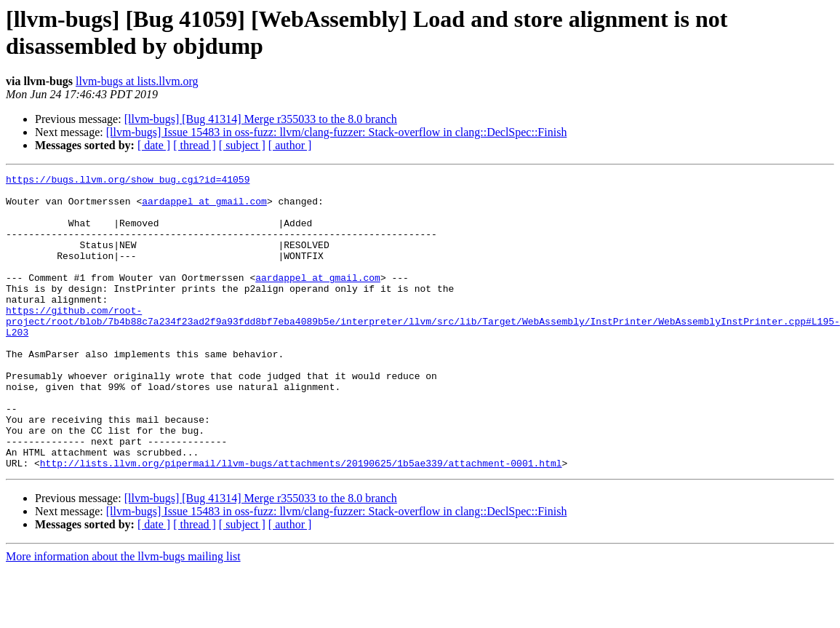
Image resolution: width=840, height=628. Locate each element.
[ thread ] (195, 145)
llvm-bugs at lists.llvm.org (137, 81)
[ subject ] (242, 145)
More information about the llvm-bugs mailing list (123, 615)
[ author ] (290, 145)
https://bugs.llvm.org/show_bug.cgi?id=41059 (128, 181)
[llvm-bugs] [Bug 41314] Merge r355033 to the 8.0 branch (261, 119)
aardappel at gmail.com (204, 207)
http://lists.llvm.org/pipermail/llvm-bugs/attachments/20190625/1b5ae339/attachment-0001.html (301, 522)
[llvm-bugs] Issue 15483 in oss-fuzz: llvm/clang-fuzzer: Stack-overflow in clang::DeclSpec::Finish (337, 132)
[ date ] (154, 145)
